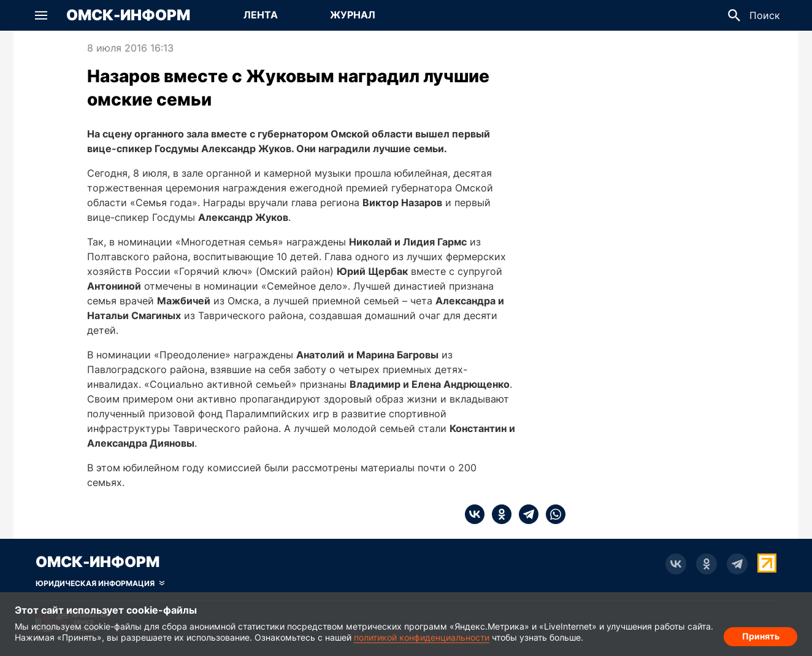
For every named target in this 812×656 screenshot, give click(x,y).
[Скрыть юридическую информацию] (100, 584)
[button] (41, 15)
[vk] (475, 514)
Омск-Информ (128, 15)
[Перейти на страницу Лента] (261, 15)
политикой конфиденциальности (422, 637)
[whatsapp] (552, 514)
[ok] (498, 514)
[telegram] (525, 514)
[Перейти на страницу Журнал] (353, 15)
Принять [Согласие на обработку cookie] (761, 635)
